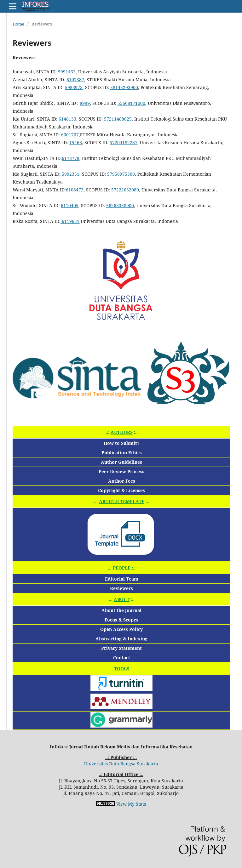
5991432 (67, 72)
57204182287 (124, 142)
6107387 (75, 79)
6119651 (70, 221)
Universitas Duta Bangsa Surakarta (121, 764)
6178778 (71, 158)
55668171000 (131, 103)
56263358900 (120, 205)
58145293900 (124, 87)
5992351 (71, 174)
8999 (85, 103)
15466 (76, 142)
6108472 (75, 190)
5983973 (74, 87)
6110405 (70, 205)
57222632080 (125, 190)
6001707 (70, 135)
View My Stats (131, 804)
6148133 (67, 119)
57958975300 (121, 174)
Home (18, 24)
